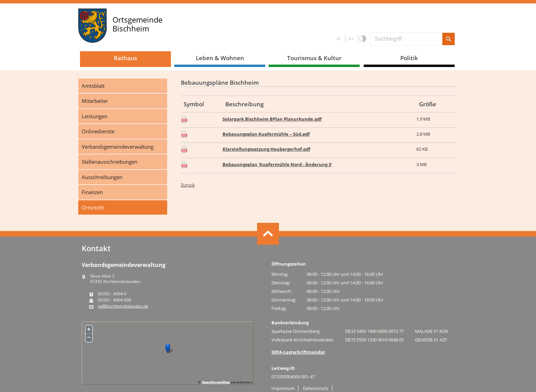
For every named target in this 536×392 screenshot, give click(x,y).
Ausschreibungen (102, 177)
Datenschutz (316, 388)
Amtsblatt (93, 86)
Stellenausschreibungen (110, 162)
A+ (351, 38)
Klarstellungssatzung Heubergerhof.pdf (266, 149)
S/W (363, 39)
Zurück (188, 185)
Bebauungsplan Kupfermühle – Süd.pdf (266, 134)
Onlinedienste (98, 131)
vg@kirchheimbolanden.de (123, 306)
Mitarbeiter (95, 101)
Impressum (283, 388)
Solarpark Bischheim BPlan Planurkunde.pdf (272, 119)
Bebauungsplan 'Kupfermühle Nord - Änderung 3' (277, 164)
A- (339, 38)
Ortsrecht (93, 207)
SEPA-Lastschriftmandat (298, 352)
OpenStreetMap (216, 382)
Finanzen (92, 192)
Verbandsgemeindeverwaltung (118, 147)
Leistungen (95, 116)
